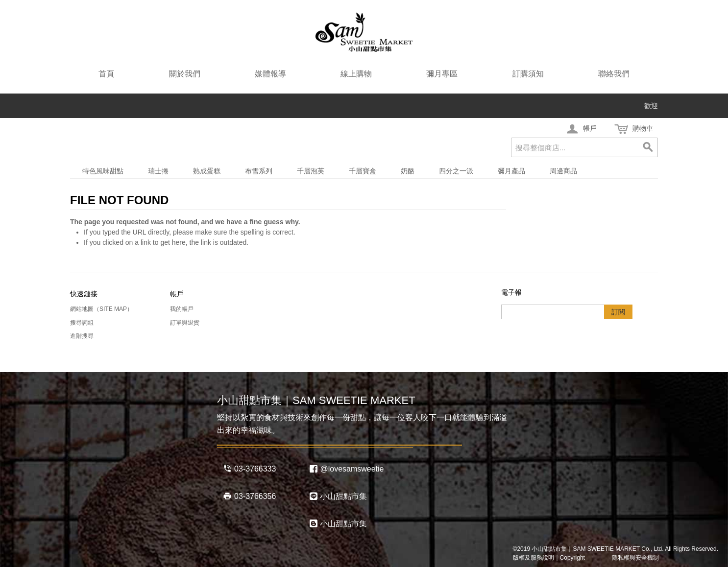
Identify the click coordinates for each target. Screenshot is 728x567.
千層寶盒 (363, 171)
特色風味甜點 (103, 171)
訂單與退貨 (185, 323)
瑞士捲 (158, 171)
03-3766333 (249, 469)
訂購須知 (528, 74)
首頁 (106, 74)
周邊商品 (563, 171)
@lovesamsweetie (347, 469)
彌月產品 (511, 171)
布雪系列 (259, 171)
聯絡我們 (614, 74)
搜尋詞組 (82, 323)
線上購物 (356, 74)
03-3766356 (249, 496)
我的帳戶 (182, 309)
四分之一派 (456, 171)
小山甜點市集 (338, 496)
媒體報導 (270, 74)
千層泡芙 (311, 171)
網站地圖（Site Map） (101, 309)
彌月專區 (442, 74)
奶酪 (408, 171)
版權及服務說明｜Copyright (549, 558)
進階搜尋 (82, 336)
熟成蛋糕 (207, 171)
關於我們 (185, 74)
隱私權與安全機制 (630, 558)
